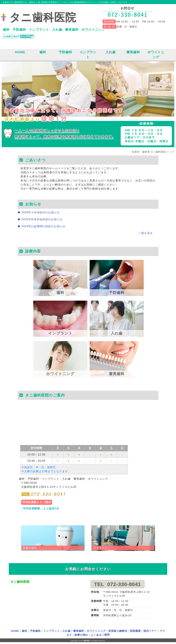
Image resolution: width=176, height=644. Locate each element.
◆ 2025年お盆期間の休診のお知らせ (42, 226)
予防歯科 (19, 30)
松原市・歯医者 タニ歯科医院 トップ (153, 152)
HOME (20, 52)
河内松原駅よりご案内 (37, 502)
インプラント (39, 30)
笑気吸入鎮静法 (118, 631)
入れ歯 (57, 30)
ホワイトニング (93, 30)
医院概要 (135, 631)
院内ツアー (150, 631)
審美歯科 (72, 30)
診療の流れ (81, 635)
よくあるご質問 (100, 635)
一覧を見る (146, 233)
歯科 (6, 30)
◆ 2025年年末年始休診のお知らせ (40, 219)
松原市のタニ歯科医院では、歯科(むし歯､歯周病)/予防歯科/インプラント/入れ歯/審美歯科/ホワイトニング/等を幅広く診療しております (65, 2)
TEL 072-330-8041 (117, 584)
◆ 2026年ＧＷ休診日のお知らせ (39, 212)
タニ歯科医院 (39, 17)
